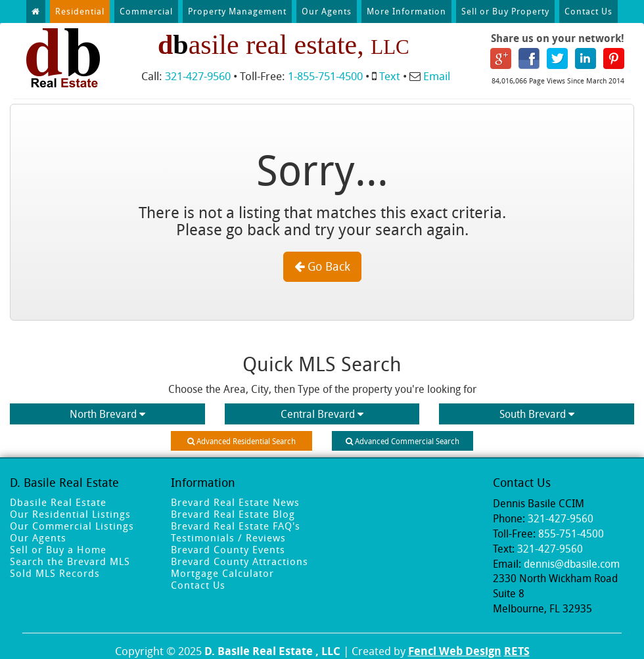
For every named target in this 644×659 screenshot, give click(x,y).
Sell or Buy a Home (58, 549)
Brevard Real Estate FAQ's (236, 526)
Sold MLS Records (55, 573)
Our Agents (327, 11)
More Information (406, 11)
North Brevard (107, 414)
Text (390, 76)
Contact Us (588, 11)
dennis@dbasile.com (572, 564)
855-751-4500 (571, 534)
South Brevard (537, 414)
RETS (517, 651)
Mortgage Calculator (222, 573)
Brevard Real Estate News (235, 502)
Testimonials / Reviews (228, 537)
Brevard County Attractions (240, 561)
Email (437, 76)
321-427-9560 (198, 76)
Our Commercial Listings (72, 526)
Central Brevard (322, 414)
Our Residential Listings (70, 514)
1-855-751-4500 (325, 76)
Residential (80, 11)
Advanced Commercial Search (402, 441)
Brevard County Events (228, 549)
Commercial (146, 11)
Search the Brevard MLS (70, 561)
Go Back (322, 266)
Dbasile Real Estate (58, 502)
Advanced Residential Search (241, 441)
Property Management (237, 11)
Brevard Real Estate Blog (233, 514)
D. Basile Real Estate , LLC (272, 651)
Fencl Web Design (455, 651)
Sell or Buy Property (505, 11)
